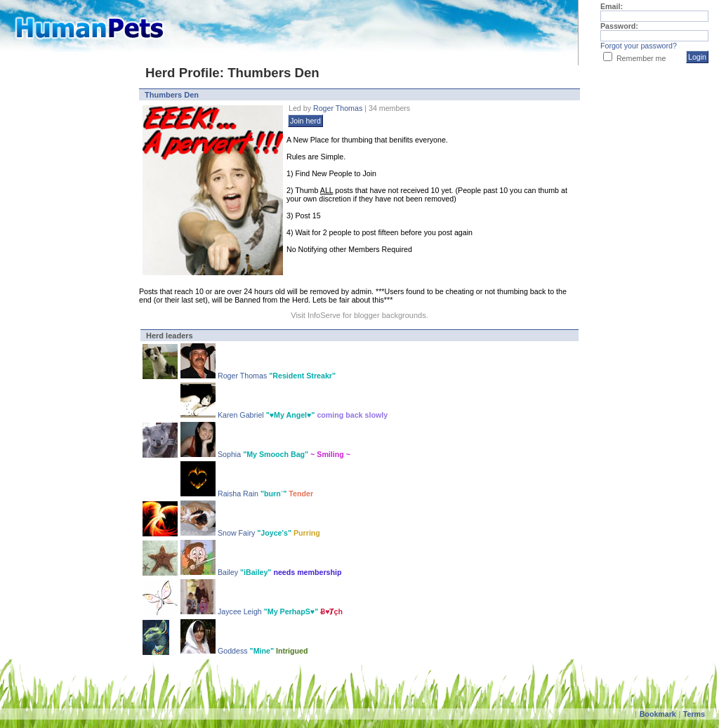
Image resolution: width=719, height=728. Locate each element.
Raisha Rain (238, 494)
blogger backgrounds (390, 315)
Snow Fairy (236, 533)
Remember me (641, 58)
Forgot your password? (639, 46)
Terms (694, 714)
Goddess (234, 651)
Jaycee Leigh (240, 611)
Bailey (229, 572)
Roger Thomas (338, 108)
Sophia (230, 454)
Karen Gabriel (241, 415)
